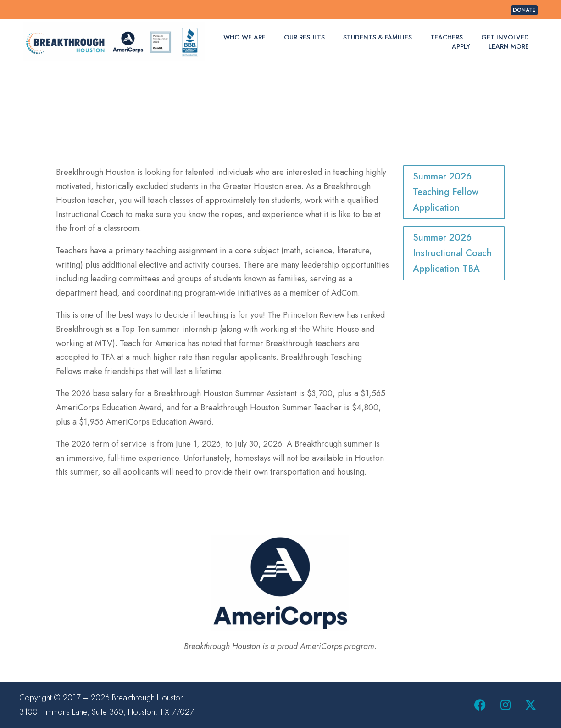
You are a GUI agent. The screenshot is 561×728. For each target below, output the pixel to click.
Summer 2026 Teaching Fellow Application (446, 192)
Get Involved (505, 37)
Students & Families (378, 37)
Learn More (509, 46)
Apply (461, 46)
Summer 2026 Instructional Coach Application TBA (452, 253)
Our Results (304, 37)
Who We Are (244, 37)
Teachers (447, 37)
